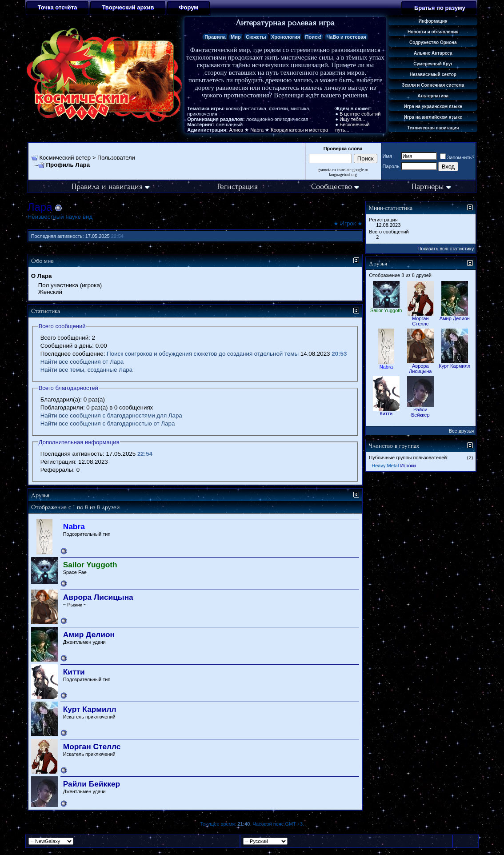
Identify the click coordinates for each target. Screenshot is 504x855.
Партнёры (431, 187)
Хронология (286, 37)
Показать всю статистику (446, 249)
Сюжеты (256, 37)
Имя (387, 156)
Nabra (257, 130)
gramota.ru (327, 170)
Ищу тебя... (352, 119)
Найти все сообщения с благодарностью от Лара (108, 423)
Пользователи (116, 158)
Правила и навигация (111, 187)
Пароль (391, 166)
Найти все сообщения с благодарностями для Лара (111, 415)
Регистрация (238, 187)
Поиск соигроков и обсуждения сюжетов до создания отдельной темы (203, 354)
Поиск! (314, 37)
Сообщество (335, 187)
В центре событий (360, 114)
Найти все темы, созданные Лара (86, 370)
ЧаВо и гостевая (346, 37)
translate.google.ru (353, 170)
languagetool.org (343, 175)
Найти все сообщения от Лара (82, 362)
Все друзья (462, 431)
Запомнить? (457, 157)
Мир (236, 37)
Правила (215, 37)
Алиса (236, 130)
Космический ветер (65, 158)
